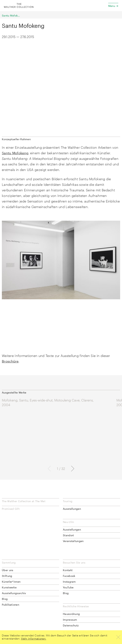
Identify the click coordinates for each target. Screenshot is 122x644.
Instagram (69, 582)
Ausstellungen (72, 509)
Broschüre (10, 361)
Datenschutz (71, 625)
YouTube (68, 587)
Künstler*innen (11, 582)
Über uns (8, 570)
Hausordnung (71, 614)
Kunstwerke (9, 587)
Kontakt (68, 570)
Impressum (70, 620)
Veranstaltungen (73, 541)
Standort (68, 535)
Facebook (69, 576)
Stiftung (7, 576)
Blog (5, 599)
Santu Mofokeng (11, 15)
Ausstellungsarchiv (14, 593)
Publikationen (11, 605)
